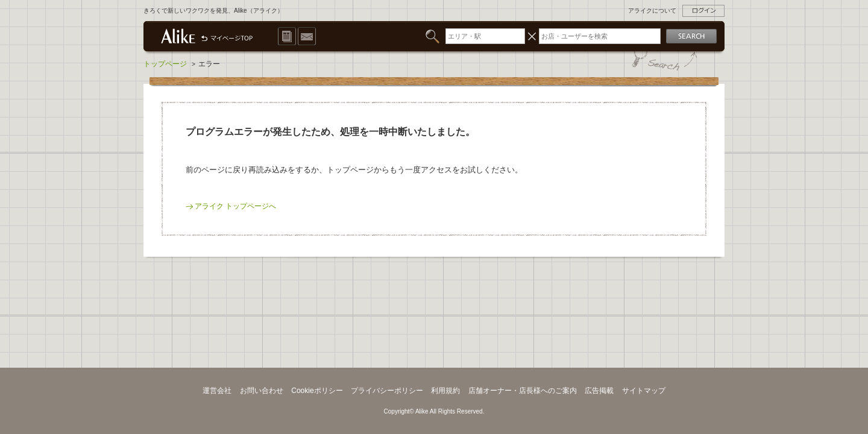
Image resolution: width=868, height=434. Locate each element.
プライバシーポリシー (387, 391)
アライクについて (652, 11)
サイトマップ (644, 391)
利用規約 (445, 391)
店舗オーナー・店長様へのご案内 (523, 391)
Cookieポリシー (317, 391)
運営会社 (217, 391)
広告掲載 (599, 391)
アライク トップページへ (235, 206)
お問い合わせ (262, 391)
